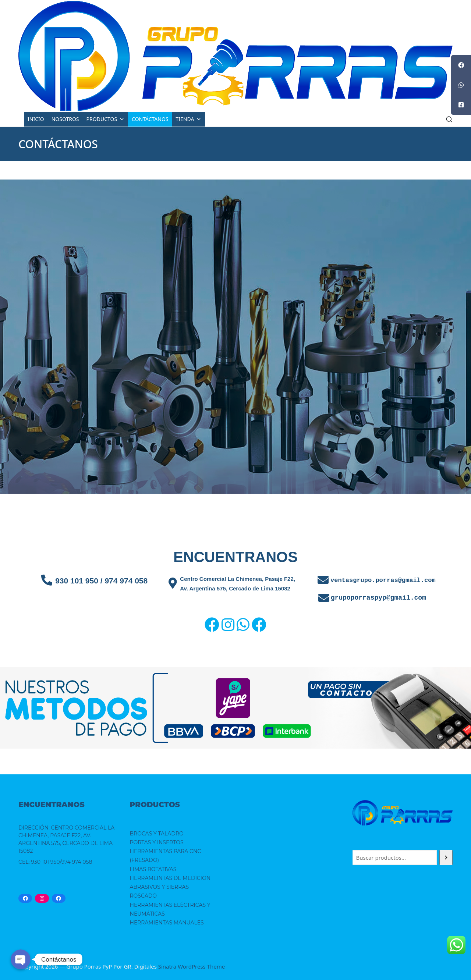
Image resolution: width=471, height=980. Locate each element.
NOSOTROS (65, 119)
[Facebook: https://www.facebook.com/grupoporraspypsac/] (59, 898)
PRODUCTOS (106, 119)
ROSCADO (144, 896)
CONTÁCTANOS (150, 119)
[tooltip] (461, 65)
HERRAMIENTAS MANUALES (167, 923)
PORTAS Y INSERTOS (157, 842)
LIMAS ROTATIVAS (153, 869)
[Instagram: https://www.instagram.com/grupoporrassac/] (42, 898)
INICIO (36, 119)
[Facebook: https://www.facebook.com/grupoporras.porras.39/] (25, 898)
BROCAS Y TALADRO (157, 834)
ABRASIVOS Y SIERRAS (160, 887)
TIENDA (189, 119)
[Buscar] (446, 857)
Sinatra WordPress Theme (192, 966)
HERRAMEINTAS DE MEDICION (170, 878)
